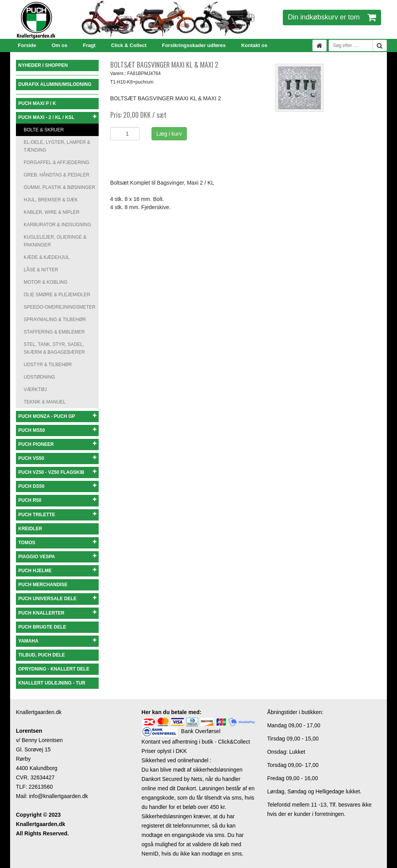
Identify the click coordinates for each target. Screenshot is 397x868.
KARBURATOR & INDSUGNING (57, 225)
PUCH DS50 (57, 486)
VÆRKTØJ (35, 389)
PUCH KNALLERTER (57, 613)
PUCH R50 (57, 500)
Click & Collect (129, 45)
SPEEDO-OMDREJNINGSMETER (60, 307)
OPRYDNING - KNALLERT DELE (54, 669)
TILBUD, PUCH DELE (42, 655)
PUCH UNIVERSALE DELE (57, 598)
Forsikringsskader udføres (194, 45)
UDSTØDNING (39, 377)
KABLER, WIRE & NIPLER (51, 212)
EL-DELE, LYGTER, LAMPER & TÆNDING (57, 146)
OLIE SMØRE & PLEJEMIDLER (57, 295)
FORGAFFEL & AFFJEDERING (57, 162)
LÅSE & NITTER (41, 270)
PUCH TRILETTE (57, 514)
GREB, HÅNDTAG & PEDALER (57, 175)
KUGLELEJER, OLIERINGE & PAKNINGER (55, 241)
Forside (27, 45)
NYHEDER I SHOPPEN (43, 65)
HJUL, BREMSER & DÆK (51, 200)
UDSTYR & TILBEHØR (48, 365)
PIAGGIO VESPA (57, 556)
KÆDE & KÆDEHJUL (47, 257)
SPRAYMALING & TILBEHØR (55, 320)
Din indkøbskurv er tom (332, 17)
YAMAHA (57, 641)
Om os (59, 45)
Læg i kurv (169, 134)
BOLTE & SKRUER (44, 130)
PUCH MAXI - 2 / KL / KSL (57, 117)
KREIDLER (30, 529)
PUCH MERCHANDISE (43, 585)
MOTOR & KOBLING (45, 282)
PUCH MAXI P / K (37, 103)
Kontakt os (254, 45)
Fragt (89, 45)
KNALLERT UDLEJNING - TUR (52, 683)
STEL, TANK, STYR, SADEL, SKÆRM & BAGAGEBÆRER (54, 348)
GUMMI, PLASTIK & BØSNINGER (59, 187)
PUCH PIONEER (57, 444)
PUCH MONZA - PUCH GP (57, 416)
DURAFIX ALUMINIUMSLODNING (55, 84)
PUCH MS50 (57, 430)
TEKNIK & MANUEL (45, 402)
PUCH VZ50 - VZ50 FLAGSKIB (57, 472)
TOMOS (57, 542)
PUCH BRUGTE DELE (42, 627)
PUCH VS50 (57, 458)
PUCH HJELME (57, 570)
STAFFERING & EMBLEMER (54, 332)
